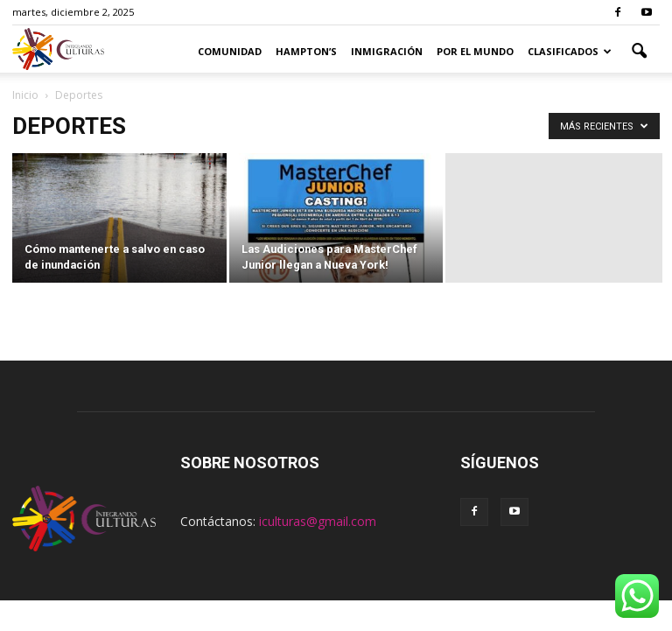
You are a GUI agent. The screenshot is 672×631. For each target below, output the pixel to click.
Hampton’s (306, 51)
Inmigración (387, 51)
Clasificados (570, 51)
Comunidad (230, 51)
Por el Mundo (475, 51)
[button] (639, 52)
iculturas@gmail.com (318, 521)
